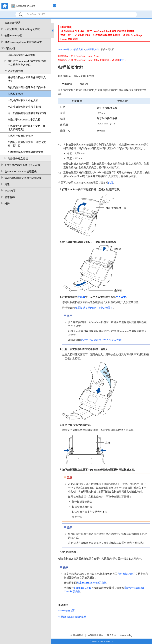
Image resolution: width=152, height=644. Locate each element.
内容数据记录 (125, 574)
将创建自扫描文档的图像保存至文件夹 (27, 79)
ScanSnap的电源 (66, 610)
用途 (7, 184)
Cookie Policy (126, 635)
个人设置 (121, 297)
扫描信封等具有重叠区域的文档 (25, 152)
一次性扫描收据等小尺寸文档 (24, 107)
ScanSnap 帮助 (12, 23)
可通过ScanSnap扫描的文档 (72, 617)
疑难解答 (10, 197)
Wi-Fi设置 (10, 191)
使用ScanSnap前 (13, 36)
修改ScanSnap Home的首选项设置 (23, 42)
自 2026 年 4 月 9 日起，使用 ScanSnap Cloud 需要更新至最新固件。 (99, 31)
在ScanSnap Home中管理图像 (21, 172)
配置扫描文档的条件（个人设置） (24, 165)
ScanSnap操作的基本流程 (22, 55)
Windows (67, 84)
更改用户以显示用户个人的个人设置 (101, 340)
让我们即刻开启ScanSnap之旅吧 (22, 29)
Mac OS (84, 84)
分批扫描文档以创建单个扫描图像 (27, 87)
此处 (122, 60)
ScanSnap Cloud (83, 588)
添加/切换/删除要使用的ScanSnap (23, 178)
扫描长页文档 (15, 94)
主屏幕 (81, 297)
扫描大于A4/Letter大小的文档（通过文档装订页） (27, 128)
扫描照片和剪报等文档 (20, 136)
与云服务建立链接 (18, 159)
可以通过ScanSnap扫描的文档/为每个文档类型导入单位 (27, 63)
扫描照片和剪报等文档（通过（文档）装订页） (27, 144)
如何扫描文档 (15, 71)
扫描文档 (10, 48)
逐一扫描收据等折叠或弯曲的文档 (27, 113)
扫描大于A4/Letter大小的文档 (24, 120)
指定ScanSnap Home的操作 (92, 583)
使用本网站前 (77, 635)
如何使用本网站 (95, 635)
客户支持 (111, 635)
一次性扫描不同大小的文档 (23, 100)
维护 (7, 204)
